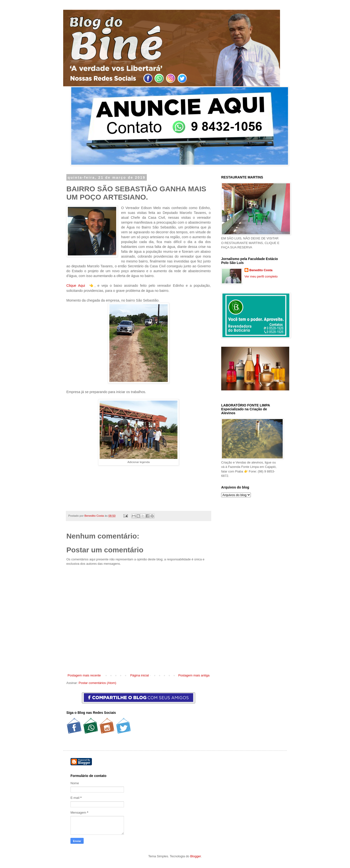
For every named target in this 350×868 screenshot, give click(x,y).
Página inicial (140, 675)
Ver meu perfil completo (261, 276)
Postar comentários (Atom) (98, 683)
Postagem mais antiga (194, 675)
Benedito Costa (94, 516)
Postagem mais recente (84, 675)
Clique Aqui (76, 286)
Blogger (195, 856)
